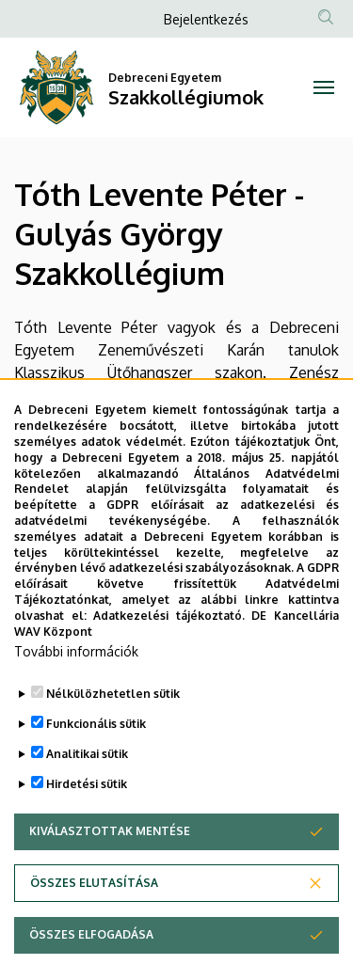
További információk (76, 691)
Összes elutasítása (94, 922)
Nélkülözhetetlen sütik (113, 733)
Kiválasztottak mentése (110, 870)
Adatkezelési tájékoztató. (169, 654)
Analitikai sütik (87, 793)
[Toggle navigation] (324, 87)
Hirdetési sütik (87, 823)
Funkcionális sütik (96, 763)
